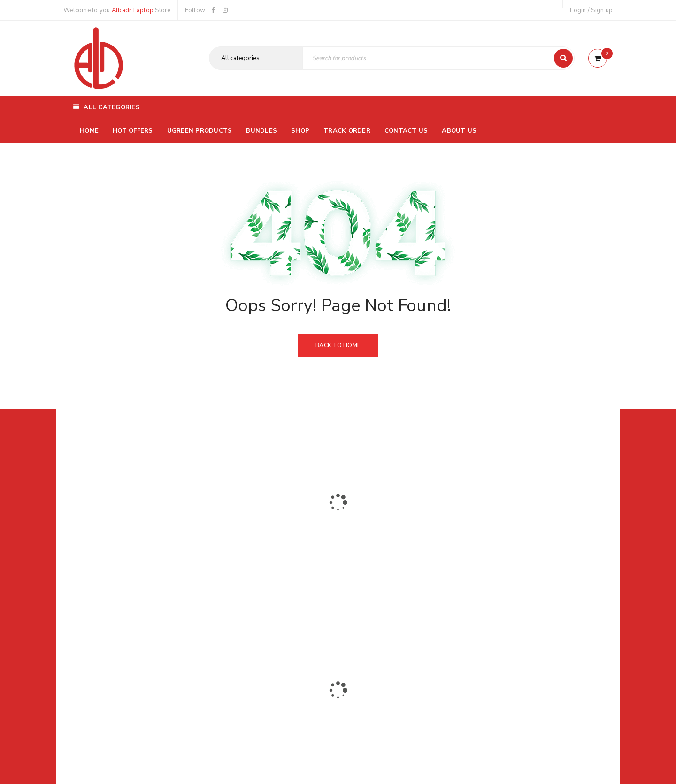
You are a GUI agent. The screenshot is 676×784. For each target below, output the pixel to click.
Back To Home (338, 345)
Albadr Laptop (133, 10)
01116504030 (122, 555)
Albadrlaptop (276, 617)
